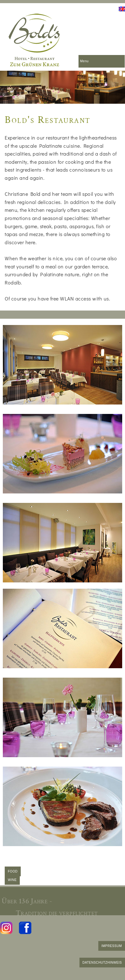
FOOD (13, 871)
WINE (12, 880)
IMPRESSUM (112, 946)
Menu (84, 61)
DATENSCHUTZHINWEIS (102, 963)
